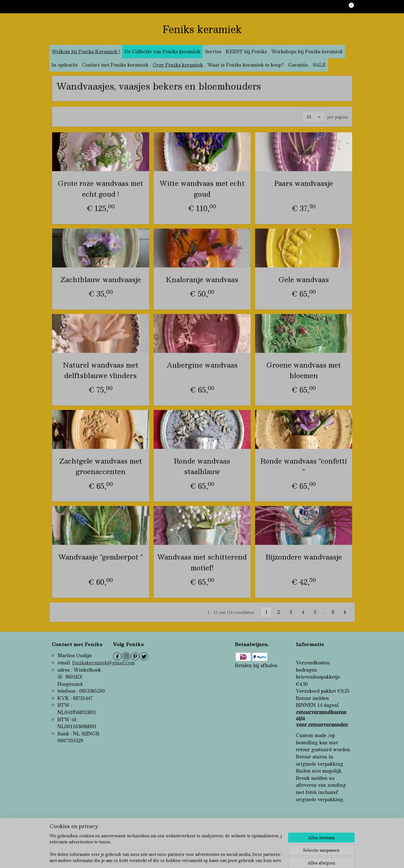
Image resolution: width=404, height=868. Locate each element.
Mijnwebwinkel (264, 858)
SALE (319, 65)
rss (194, 858)
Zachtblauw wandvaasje (100, 279)
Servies (213, 51)
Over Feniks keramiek (178, 65)
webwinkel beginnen (214, 858)
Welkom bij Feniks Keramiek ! (86, 51)
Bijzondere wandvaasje (303, 557)
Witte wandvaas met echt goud (202, 188)
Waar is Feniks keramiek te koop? (246, 65)
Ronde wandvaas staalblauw (202, 466)
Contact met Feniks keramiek (115, 65)
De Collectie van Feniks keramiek (162, 51)
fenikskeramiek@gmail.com (103, 663)
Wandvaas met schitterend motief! (202, 562)
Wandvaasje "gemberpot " (101, 557)
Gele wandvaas (303, 279)
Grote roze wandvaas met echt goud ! (101, 188)
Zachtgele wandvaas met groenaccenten (100, 466)
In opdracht (65, 65)
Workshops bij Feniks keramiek (307, 51)
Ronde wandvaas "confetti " (304, 466)
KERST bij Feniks (246, 51)
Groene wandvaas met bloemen (304, 370)
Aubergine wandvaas (202, 365)
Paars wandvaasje (304, 183)
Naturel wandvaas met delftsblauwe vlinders (100, 370)
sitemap (183, 858)
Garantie (298, 65)
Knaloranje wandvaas (202, 279)
